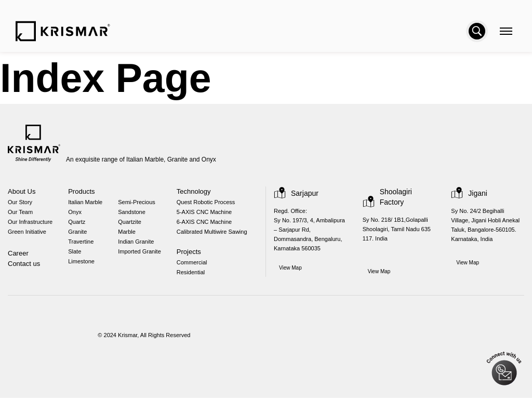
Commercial (196, 266)
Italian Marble (88, 203)
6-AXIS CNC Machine (207, 224)
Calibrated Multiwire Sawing (217, 235)
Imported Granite (143, 255)
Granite (79, 235)
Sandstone (135, 214)
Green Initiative (27, 235)
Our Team (21, 214)
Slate (76, 255)
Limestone (83, 266)
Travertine (83, 245)
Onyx (76, 214)
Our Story (20, 203)
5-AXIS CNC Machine (207, 214)
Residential (194, 276)
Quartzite (133, 224)
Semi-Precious (139, 203)
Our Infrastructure (31, 224)
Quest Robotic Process (208, 203)
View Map (291, 270)
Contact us (24, 267)
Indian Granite (139, 245)
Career (18, 256)
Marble (130, 235)
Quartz (78, 224)
